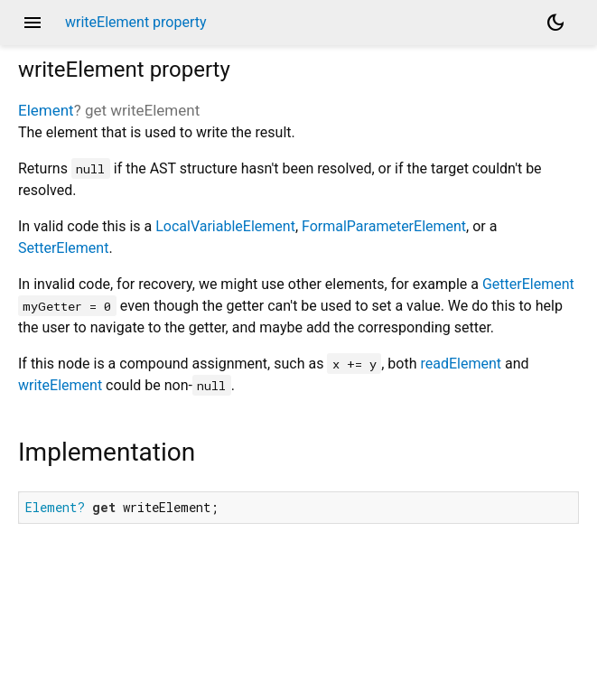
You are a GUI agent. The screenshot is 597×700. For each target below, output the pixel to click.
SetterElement (63, 248)
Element (46, 110)
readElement (461, 364)
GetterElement (528, 284)
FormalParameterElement (384, 226)
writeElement (60, 385)
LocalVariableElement (225, 226)
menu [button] (33, 23)
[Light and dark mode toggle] (555, 23)
